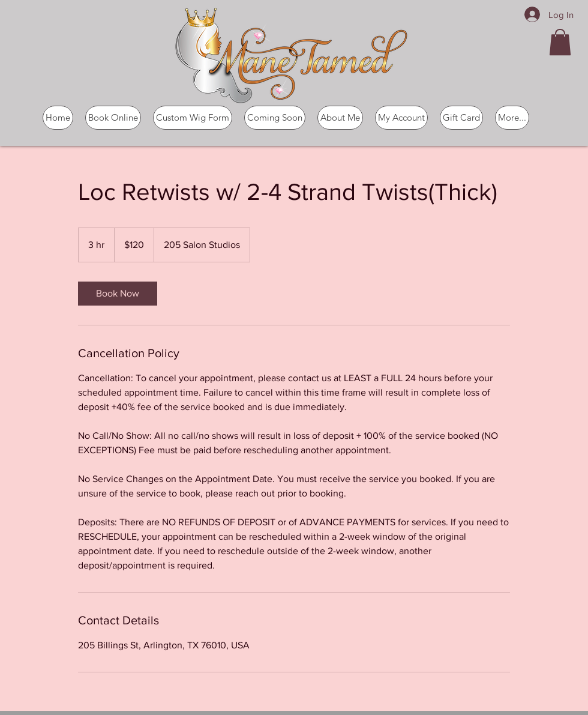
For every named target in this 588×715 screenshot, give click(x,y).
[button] (560, 42)
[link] (118, 294)
